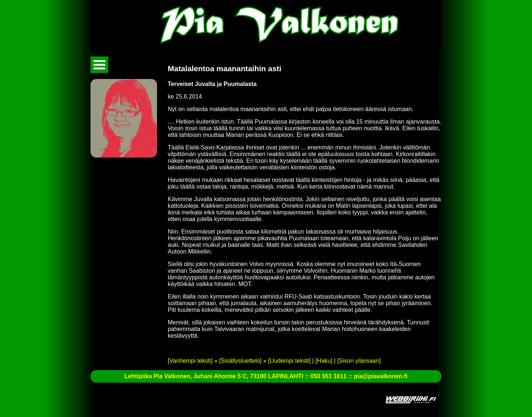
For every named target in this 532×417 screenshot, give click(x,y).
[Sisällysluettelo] (240, 361)
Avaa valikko (99, 65)
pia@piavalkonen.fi (381, 376)
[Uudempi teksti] (289, 361)
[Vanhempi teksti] (190, 361)
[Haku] (324, 361)
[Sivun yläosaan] (359, 361)
